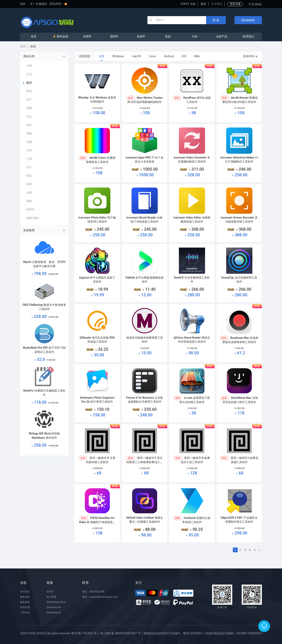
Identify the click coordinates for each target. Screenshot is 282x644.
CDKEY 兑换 (188, 4)
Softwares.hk (54, 613)
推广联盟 (51, 597)
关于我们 (25, 592)
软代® (50, 592)
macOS (136, 56)
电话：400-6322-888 (93, 592)
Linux (152, 56)
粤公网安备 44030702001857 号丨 (122, 633)
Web (197, 56)
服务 (203, 4)
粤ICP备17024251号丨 (85, 633)
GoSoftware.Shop (56, 602)
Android (169, 56)
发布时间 (250, 56)
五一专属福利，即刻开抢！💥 (49, 4)
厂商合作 (25, 613)
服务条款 (25, 597)
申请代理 (25, 607)
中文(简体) (255, 4)
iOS (184, 56)
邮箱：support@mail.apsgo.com (100, 597)
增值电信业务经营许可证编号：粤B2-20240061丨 (174, 633)
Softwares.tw (54, 607)
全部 (102, 56)
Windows (118, 56)
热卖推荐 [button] (44, 230)
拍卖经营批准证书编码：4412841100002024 (234, 633)
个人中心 (217, 4)
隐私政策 (25, 602)
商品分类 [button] (44, 56)
